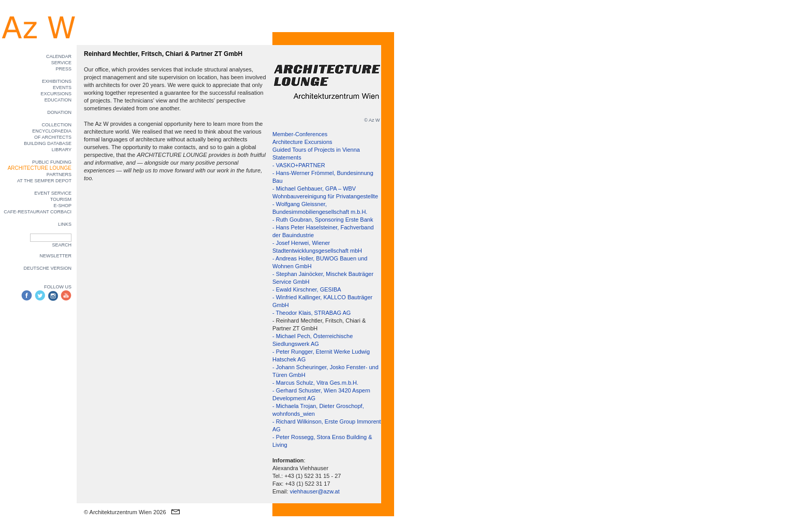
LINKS (65, 224)
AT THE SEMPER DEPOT (44, 181)
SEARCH (62, 245)
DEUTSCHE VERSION (47, 268)
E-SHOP (62, 206)
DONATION (59, 112)
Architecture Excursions (302, 142)
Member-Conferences (300, 134)
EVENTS (62, 88)
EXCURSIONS (56, 94)
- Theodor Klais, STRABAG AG (311, 313)
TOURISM (61, 199)
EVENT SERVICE (53, 193)
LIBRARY (62, 150)
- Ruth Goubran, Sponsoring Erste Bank (323, 220)
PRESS (63, 69)
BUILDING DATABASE (48, 143)
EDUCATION (58, 100)
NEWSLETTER (55, 256)
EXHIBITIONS (57, 81)
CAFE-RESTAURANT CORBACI (38, 212)
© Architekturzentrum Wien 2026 (125, 512)
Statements (287, 157)
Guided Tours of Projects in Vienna (316, 150)
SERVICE (61, 63)
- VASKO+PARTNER (299, 165)
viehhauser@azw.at (315, 491)
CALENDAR (59, 56)
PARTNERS (59, 174)
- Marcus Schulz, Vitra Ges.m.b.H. (315, 383)
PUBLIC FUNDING (52, 162)
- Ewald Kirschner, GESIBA (307, 289)
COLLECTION (56, 125)
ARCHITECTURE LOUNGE (40, 168)
